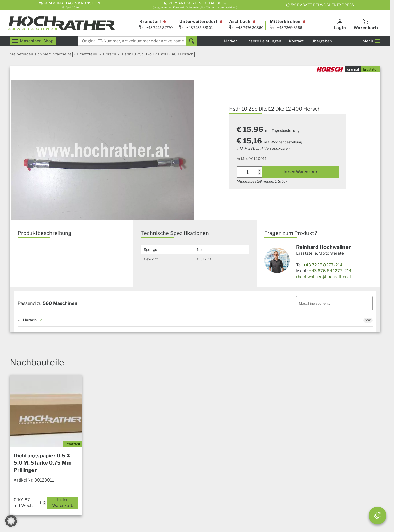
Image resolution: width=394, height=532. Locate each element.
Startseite (62, 54)
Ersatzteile (87, 54)
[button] (11, 521)
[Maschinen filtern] (334, 303)
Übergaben (322, 41)
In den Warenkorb (300, 172)
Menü (371, 41)
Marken (231, 41)
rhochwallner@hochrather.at (324, 277)
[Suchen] (192, 41)
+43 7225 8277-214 (323, 265)
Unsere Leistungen (263, 41)
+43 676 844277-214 (330, 271)
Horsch (109, 54)
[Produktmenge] (250, 172)
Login (340, 28)
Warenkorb (366, 28)
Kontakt (296, 41)
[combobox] (138, 41)
